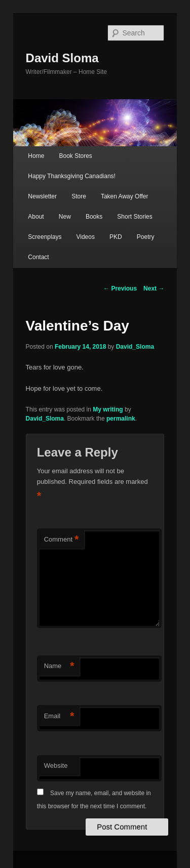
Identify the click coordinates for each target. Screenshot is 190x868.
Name (59, 666)
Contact (38, 257)
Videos (85, 237)
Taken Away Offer (125, 196)
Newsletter (42, 196)
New (65, 217)
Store (79, 196)
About (36, 217)
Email (59, 716)
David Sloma (62, 58)
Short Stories (135, 217)
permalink (121, 419)
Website (56, 766)
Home (36, 156)
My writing (108, 409)
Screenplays (45, 237)
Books (94, 217)
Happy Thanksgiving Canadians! (72, 176)
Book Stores (75, 156)
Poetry (146, 237)
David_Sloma (135, 347)
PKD (116, 237)
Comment (62, 540)
